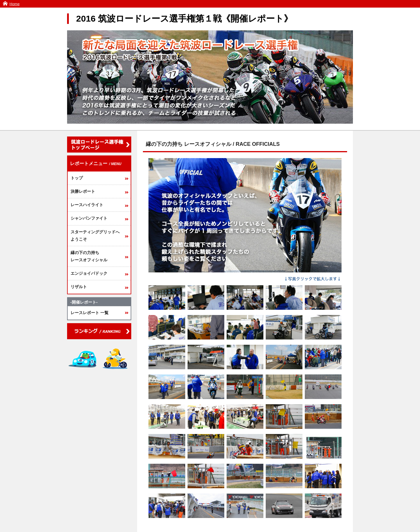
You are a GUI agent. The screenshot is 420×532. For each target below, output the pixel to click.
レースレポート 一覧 (90, 313)
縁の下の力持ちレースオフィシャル (89, 256)
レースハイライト (87, 205)
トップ (77, 178)
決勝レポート (83, 191)
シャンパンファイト (89, 218)
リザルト (79, 287)
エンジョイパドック (89, 273)
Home (15, 4)
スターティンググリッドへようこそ (95, 236)
